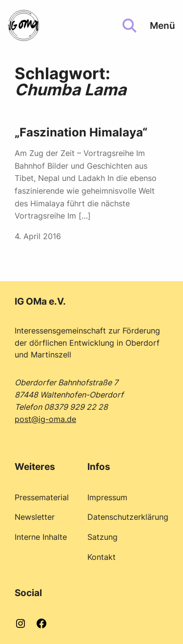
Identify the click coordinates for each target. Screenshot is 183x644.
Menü (163, 25)
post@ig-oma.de (45, 419)
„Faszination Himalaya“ (81, 132)
